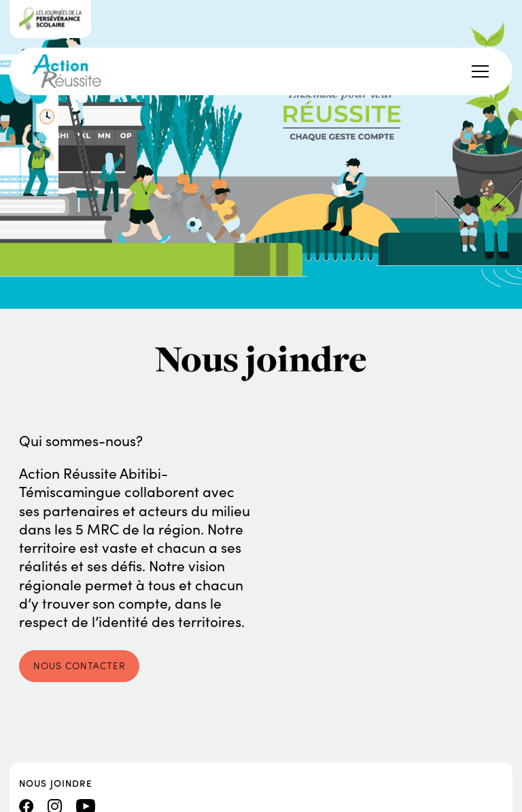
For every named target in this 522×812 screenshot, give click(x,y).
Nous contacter (79, 665)
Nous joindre (56, 783)
